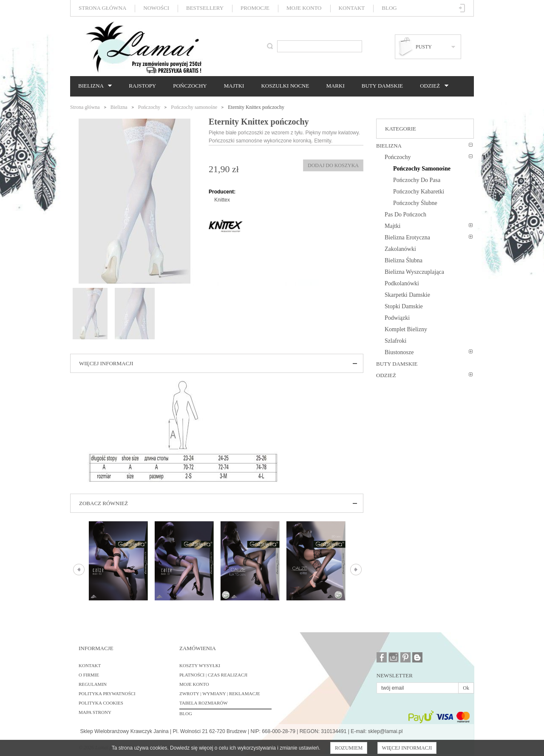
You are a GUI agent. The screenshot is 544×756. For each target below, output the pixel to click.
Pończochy (190, 86)
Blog (389, 8)
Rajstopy (142, 86)
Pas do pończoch (405, 215)
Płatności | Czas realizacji (213, 675)
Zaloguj (462, 8)
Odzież (432, 86)
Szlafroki (395, 341)
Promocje (255, 8)
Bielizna (93, 86)
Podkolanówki (402, 283)
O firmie (89, 675)
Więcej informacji (407, 748)
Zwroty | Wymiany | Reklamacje (220, 693)
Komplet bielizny (406, 329)
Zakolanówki (400, 249)
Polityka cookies (101, 703)
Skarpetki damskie (407, 295)
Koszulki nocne (285, 86)
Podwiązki (397, 318)
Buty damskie (382, 86)
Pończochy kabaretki (419, 192)
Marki (335, 86)
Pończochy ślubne (415, 203)
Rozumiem (349, 748)
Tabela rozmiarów (204, 703)
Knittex (222, 200)
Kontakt (352, 8)
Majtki (234, 86)
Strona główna (102, 8)
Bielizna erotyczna (407, 237)
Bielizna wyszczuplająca (414, 272)
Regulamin (93, 684)
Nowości (156, 8)
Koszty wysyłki (200, 665)
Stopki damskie (404, 306)
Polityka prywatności (107, 693)
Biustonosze (399, 352)
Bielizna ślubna (404, 260)
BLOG (186, 713)
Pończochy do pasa (417, 180)
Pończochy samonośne (194, 107)
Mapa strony (95, 712)
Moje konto (304, 8)
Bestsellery (205, 8)
